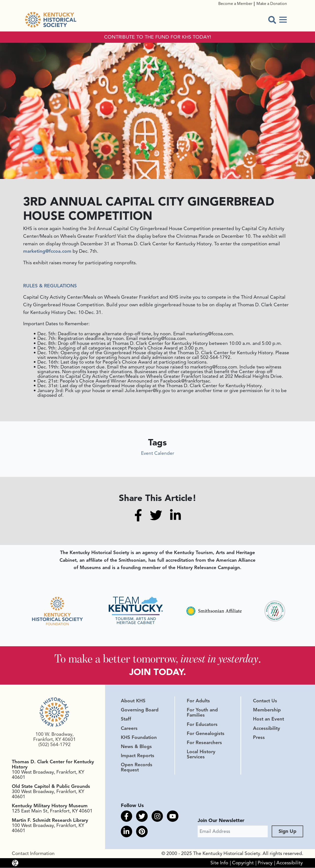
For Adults (198, 701)
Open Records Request (137, 768)
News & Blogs (136, 747)
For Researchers (204, 743)
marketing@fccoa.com (47, 251)
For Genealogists (206, 734)
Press (259, 738)
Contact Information (33, 854)
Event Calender (158, 453)
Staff (126, 720)
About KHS (133, 701)
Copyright (243, 863)
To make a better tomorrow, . (158, 659)
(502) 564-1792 (55, 745)
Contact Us (265, 701)
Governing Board (140, 710)
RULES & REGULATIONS (50, 286)
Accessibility (267, 729)
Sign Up (287, 831)
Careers (129, 729)
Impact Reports (138, 756)
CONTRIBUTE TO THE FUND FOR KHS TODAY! (158, 37)
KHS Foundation (139, 738)
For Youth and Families (202, 713)
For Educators (202, 725)
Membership (267, 710)
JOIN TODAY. (158, 672)
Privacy (265, 863)
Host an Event (268, 720)
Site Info (219, 863)
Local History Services (201, 755)
